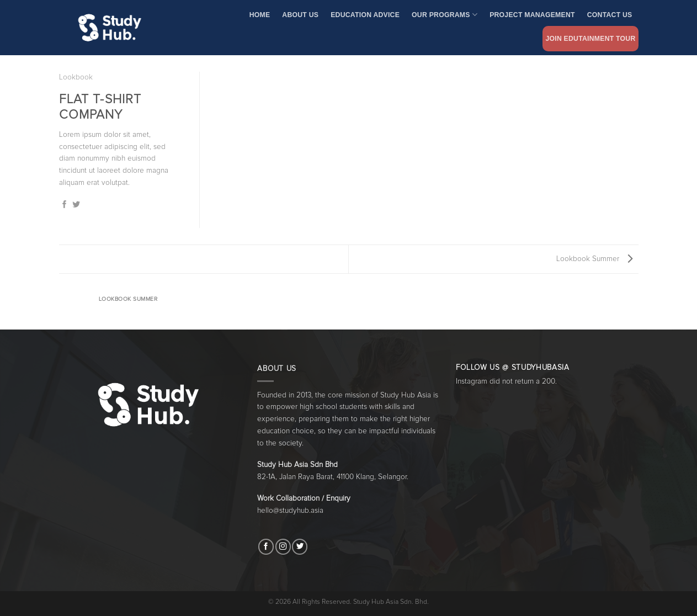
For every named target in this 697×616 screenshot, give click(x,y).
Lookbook (76, 77)
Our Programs (445, 15)
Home (260, 15)
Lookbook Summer (595, 259)
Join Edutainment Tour (590, 39)
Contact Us (610, 15)
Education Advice (365, 15)
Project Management (532, 15)
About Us (300, 15)
